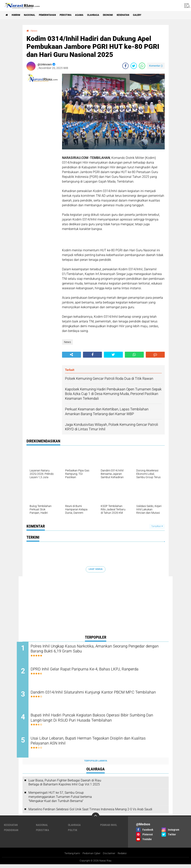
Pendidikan (11, 834)
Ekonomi (120, 15)
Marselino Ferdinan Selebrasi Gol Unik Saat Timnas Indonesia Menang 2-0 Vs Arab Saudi (90, 813)
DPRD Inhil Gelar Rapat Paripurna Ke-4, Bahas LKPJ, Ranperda (95, 670)
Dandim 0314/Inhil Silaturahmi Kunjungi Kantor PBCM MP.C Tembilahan (93, 697)
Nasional (33, 15)
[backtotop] (96, 820)
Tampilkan (157, 526)
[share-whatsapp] (142, 66)
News (34, 31)
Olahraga (104, 15)
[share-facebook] (125, 66)
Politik (73, 834)
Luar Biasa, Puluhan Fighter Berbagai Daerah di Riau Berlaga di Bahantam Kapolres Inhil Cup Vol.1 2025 (65, 786)
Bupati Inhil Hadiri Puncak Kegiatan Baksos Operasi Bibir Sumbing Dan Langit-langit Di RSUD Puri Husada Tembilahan (98, 721)
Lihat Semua (96, 569)
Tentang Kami (71, 857)
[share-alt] (72, 354)
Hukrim (18, 15)
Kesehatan (137, 15)
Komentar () (156, 66)
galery (153, 15)
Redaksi (124, 857)
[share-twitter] (134, 66)
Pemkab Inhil (109, 828)
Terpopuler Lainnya (96, 764)
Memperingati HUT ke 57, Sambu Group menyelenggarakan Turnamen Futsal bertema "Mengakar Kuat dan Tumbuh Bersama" (60, 800)
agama (89, 15)
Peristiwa (73, 15)
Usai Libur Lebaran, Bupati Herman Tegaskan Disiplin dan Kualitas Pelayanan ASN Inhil (98, 745)
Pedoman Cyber (92, 857)
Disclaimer (110, 857)
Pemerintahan (53, 15)
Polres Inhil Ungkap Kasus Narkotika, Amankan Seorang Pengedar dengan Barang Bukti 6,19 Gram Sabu (98, 649)
